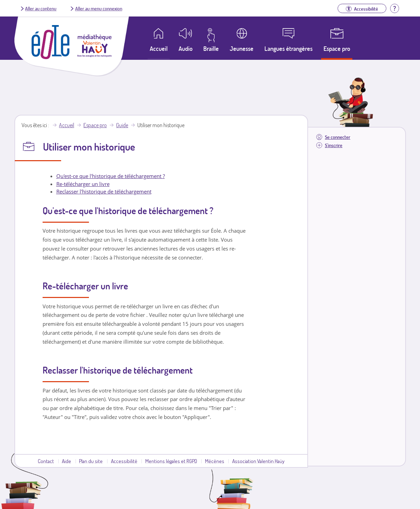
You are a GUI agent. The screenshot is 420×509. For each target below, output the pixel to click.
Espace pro (337, 48)
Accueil (67, 125)
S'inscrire (334, 145)
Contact (46, 461)
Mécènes (215, 461)
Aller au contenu (41, 8)
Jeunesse (242, 48)
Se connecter (338, 137)
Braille (211, 48)
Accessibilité (124, 461)
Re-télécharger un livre (83, 184)
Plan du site (91, 461)
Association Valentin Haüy (258, 461)
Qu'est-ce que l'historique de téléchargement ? (111, 176)
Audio (186, 48)
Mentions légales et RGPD (171, 461)
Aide (66, 461)
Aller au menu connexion (99, 8)
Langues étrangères (288, 48)
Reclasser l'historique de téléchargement (104, 191)
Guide (122, 125)
